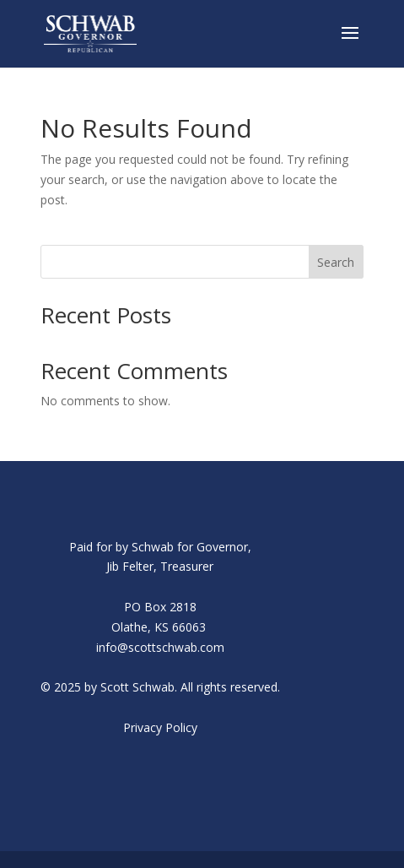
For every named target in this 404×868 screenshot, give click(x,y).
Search (336, 262)
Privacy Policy (160, 727)
